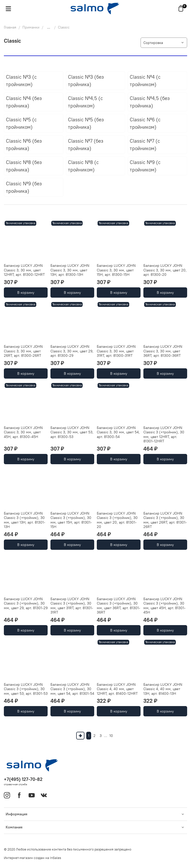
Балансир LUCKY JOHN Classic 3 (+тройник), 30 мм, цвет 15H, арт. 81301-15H (71, 520)
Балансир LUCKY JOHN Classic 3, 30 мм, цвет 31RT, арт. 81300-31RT (116, 351)
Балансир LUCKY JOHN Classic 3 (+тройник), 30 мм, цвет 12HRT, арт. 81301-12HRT (164, 435)
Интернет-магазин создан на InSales (32, 858)
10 (111, 736)
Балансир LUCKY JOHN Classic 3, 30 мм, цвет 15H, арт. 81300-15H (116, 270)
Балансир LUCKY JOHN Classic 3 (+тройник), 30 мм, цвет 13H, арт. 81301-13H (25, 520)
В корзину (26, 293)
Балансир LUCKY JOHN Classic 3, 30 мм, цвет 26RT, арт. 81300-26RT (23, 351)
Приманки (31, 27)
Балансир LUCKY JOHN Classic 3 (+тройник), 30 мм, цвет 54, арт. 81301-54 (72, 689)
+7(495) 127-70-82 (23, 779)
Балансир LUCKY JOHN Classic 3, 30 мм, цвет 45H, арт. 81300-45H (23, 432)
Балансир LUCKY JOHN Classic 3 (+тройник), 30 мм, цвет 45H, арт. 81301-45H (164, 606)
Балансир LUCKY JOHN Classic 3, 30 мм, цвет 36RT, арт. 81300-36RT (163, 351)
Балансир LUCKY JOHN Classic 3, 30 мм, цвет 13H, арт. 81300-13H (70, 270)
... (49, 27)
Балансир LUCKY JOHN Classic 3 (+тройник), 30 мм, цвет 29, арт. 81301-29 (26, 603)
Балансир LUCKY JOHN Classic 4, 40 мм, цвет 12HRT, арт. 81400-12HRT (117, 689)
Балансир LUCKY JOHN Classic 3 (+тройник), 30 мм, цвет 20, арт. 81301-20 (117, 520)
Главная (10, 27)
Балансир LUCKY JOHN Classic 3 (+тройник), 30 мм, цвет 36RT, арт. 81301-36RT (119, 606)
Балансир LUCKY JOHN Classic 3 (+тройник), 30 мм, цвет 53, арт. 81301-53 (26, 689)
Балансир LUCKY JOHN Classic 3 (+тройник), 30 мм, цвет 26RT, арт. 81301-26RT (165, 520)
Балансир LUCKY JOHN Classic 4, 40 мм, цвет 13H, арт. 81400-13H (163, 689)
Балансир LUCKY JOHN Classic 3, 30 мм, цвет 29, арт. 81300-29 (72, 351)
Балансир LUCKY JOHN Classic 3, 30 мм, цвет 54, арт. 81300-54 (118, 432)
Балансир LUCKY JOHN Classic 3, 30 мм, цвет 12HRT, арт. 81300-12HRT (24, 270)
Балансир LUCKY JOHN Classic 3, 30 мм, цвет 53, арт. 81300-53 (72, 432)
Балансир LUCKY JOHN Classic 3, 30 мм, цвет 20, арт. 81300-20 (165, 270)
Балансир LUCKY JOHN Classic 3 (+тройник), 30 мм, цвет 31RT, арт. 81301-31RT (72, 606)
